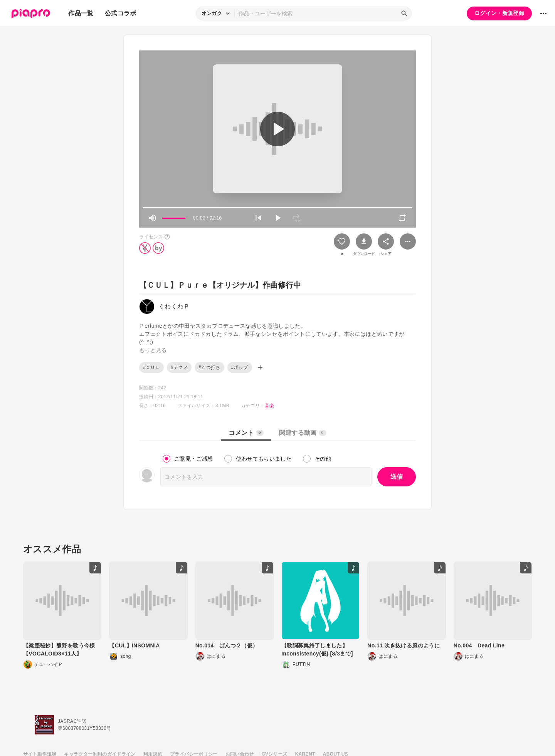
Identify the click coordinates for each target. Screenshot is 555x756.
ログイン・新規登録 (499, 13)
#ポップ (240, 367)
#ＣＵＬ (151, 367)
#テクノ (179, 367)
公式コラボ (121, 13)
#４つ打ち (209, 367)
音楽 (270, 406)
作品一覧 (81, 13)
